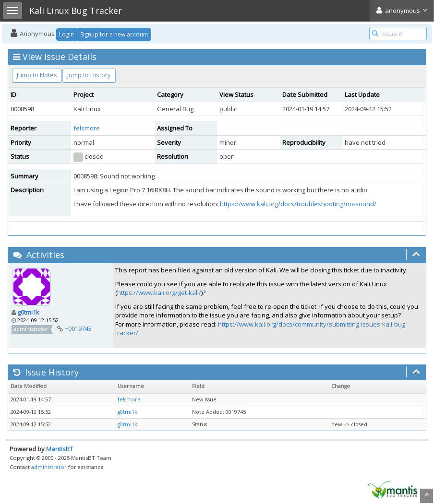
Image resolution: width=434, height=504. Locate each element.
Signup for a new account (114, 34)
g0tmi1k (28, 312)
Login (66, 34)
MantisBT (60, 449)
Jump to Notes (37, 75)
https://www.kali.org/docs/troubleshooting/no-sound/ (298, 204)
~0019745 (78, 328)
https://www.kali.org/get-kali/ (159, 293)
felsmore (87, 128)
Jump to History (89, 75)
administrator (49, 467)
